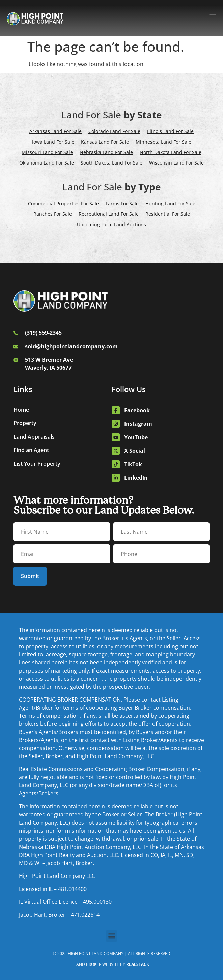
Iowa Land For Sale (53, 142)
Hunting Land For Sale (170, 203)
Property (25, 423)
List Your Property (37, 464)
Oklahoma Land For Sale (47, 163)
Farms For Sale (122, 203)
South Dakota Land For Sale (111, 163)
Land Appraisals (34, 437)
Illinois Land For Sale (170, 131)
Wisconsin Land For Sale (176, 163)
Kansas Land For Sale (105, 142)
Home (21, 410)
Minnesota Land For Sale (163, 142)
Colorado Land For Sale (114, 131)
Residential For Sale (168, 214)
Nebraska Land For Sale (106, 152)
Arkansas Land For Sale (55, 131)
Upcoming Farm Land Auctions (111, 224)
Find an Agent (31, 450)
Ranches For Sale (53, 214)
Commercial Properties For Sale (63, 203)
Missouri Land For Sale (47, 152)
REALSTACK (138, 964)
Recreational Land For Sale (109, 214)
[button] (111, 936)
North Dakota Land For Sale (171, 152)
